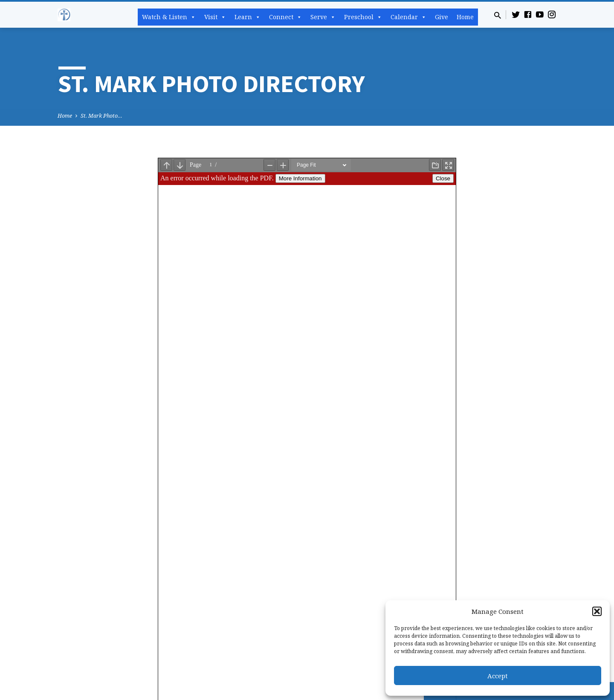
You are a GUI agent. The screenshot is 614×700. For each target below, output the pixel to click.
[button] (597, 611)
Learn (248, 17)
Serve (323, 17)
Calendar (408, 17)
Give (442, 17)
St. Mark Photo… (101, 116)
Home (465, 17)
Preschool (363, 17)
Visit (215, 17)
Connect (285, 17)
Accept (498, 676)
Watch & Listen (169, 17)
